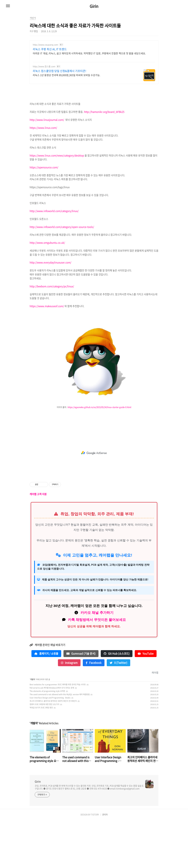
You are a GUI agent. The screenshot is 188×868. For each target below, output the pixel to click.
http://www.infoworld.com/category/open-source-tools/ (62, 275)
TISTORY (95, 862)
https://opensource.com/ (44, 215)
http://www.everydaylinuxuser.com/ (50, 310)
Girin (94, 6)
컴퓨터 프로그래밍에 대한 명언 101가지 (44, 752)
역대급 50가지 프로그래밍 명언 (41, 755)
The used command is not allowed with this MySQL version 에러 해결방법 (60, 742)
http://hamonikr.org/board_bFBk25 (104, 160)
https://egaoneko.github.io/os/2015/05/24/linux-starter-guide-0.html (99, 455)
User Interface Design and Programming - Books (50, 746)
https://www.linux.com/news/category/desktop (57, 203)
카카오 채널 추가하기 (97, 660)
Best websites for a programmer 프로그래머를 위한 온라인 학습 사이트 (58, 732)
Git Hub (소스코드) (117, 701)
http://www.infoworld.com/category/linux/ (54, 259)
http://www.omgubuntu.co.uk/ (47, 290)
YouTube (146, 701)
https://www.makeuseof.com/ (47, 354)
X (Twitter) (118, 711)
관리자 (105, 862)
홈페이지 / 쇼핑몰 (46, 701)
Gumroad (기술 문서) (81, 701)
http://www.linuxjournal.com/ (47, 168)
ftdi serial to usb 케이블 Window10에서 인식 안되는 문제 (52, 736)
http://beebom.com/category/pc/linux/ (52, 334)
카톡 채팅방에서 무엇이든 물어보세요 (97, 668)
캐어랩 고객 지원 (38, 542)
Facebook (94, 711)
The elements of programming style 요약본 (47, 739)
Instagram (69, 711)
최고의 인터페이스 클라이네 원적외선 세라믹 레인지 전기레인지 (53, 749)
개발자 (33, 727)
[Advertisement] (94, 64)
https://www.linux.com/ (43, 176)
